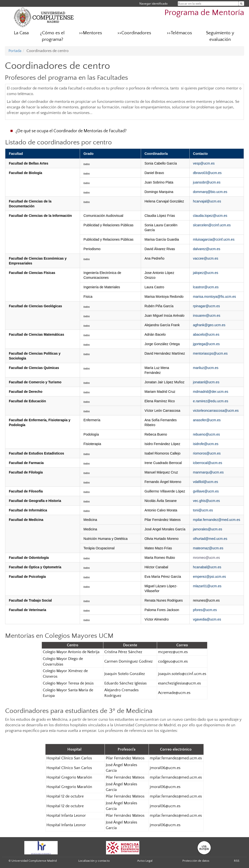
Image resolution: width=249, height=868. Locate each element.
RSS (237, 861)
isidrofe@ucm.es (206, 444)
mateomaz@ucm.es (208, 548)
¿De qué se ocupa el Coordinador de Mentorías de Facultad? (71, 131)
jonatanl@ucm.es (206, 382)
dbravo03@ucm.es (207, 173)
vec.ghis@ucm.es (207, 501)
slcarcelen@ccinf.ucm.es (212, 225)
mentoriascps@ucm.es (210, 353)
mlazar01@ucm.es (207, 586)
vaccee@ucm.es (206, 258)
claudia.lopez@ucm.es (210, 216)
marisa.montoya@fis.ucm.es (215, 297)
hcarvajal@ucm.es (207, 201)
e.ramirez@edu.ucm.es (211, 401)
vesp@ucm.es (204, 163)
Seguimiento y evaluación (220, 36)
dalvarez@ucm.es (207, 249)
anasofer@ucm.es (207, 420)
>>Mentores (90, 33)
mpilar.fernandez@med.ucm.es (217, 520)
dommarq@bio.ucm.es (210, 192)
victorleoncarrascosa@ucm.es (216, 411)
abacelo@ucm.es (206, 334)
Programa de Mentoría (204, 13)
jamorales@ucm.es (208, 529)
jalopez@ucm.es (206, 273)
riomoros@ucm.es (207, 453)
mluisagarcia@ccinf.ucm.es (214, 239)
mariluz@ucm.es (206, 368)
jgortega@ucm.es (206, 344)
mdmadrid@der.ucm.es (211, 392)
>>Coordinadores (134, 33)
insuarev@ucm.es (207, 316)
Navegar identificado (153, 4)
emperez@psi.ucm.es (210, 577)
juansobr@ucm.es (207, 182)
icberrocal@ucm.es (208, 463)
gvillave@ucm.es (206, 491)
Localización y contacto (94, 861)
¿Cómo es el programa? (52, 36)
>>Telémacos (179, 33)
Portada (15, 51)
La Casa (21, 33)
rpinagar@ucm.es (207, 306)
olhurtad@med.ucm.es (210, 539)
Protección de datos (196, 861)
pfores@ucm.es (205, 610)
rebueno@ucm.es (207, 434)
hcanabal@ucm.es (207, 567)
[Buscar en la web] (241, 4)
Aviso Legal (145, 861)
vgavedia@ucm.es (207, 619)
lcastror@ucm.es (206, 287)
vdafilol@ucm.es (206, 482)
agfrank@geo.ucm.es (209, 325)
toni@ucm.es (203, 510)
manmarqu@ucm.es (208, 472)
